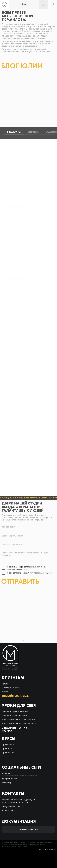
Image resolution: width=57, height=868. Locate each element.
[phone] (29, 536)
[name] (29, 527)
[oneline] (29, 545)
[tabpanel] (28, 282)
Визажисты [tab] (14, 132)
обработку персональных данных (39, 573)
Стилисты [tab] (33, 132)
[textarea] (29, 557)
